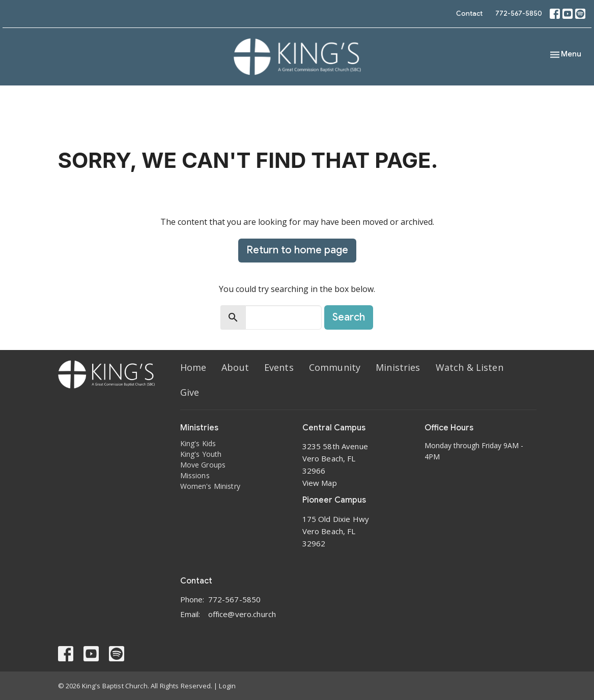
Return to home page (297, 250)
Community (335, 367)
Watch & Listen (470, 367)
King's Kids (198, 443)
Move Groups (203, 465)
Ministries (398, 367)
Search (349, 317)
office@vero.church (242, 614)
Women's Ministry (210, 486)
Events (279, 367)
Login (227, 686)
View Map (320, 483)
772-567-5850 (519, 13)
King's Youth (201, 454)
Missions (195, 475)
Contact (469, 13)
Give (190, 392)
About (235, 367)
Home (193, 367)
